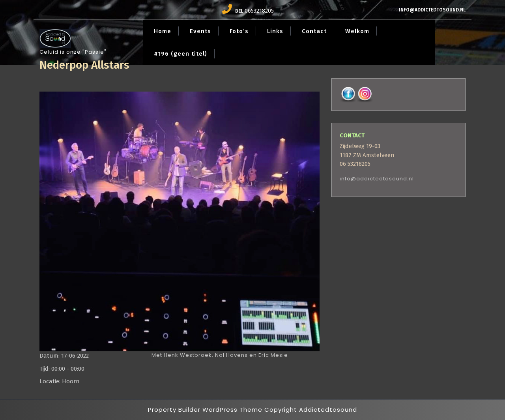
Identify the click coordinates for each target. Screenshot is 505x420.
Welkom (357, 31)
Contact (314, 31)
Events (200, 31)
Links (275, 31)
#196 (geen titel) (180, 54)
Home (163, 31)
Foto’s (239, 31)
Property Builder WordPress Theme (205, 410)
